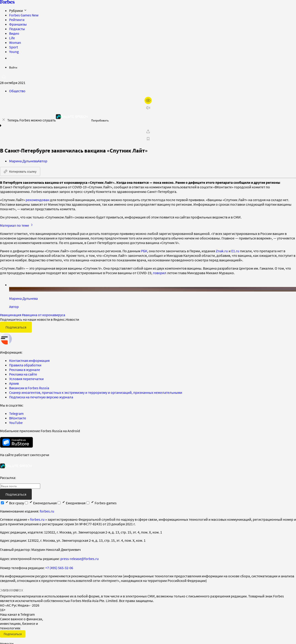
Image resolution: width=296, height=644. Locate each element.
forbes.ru (47, 511)
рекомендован (37, 200)
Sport (13, 47)
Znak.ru (222, 251)
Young (14, 52)
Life (12, 38)
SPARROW (11, 590)
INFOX (18, 590)
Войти (13, 67)
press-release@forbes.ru (80, 559)
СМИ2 (4, 590)
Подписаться (16, 327)
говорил (160, 273)
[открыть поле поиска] (4, 77)
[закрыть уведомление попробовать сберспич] (4, 120)
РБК (144, 251)
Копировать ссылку (20, 171)
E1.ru (235, 251)
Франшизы (18, 24)
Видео (14, 33)
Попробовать (100, 120)
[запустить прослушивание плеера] (148, 108)
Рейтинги (17, 20)
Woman (15, 42)
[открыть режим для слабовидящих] (148, 100)
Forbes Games (24, 15)
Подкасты (17, 29)
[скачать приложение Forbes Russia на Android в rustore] (16, 442)
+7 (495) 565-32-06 (59, 568)
